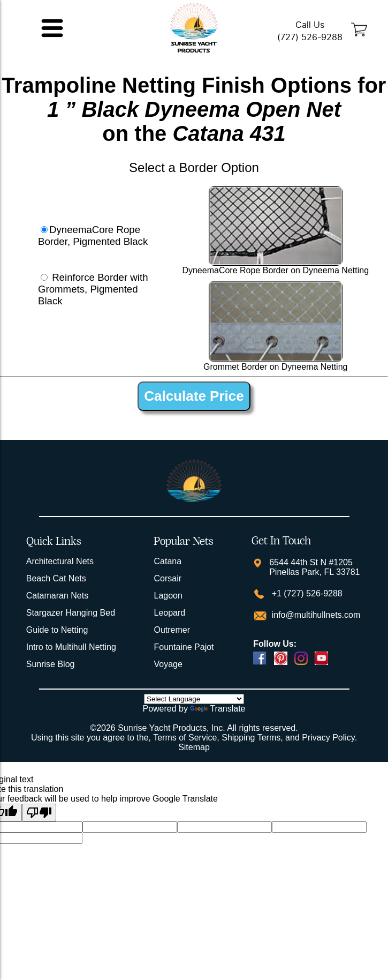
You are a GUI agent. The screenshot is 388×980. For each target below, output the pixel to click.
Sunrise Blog (51, 664)
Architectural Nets (60, 561)
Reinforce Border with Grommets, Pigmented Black (93, 289)
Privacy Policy (328, 738)
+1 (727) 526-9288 (306, 593)
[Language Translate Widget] (194, 699)
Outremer (172, 630)
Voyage (168, 664)
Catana (168, 561)
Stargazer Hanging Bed (71, 613)
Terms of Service (185, 738)
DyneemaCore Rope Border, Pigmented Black (93, 235)
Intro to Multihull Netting (71, 647)
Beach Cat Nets (56, 578)
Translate (218, 709)
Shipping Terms (251, 738)
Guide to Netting (57, 630)
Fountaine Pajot (184, 647)
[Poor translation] (39, 813)
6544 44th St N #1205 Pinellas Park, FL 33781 (314, 567)
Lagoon (168, 596)
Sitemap (194, 747)
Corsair (168, 578)
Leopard (169, 613)
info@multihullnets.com (315, 615)
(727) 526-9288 (310, 37)
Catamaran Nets (58, 596)
